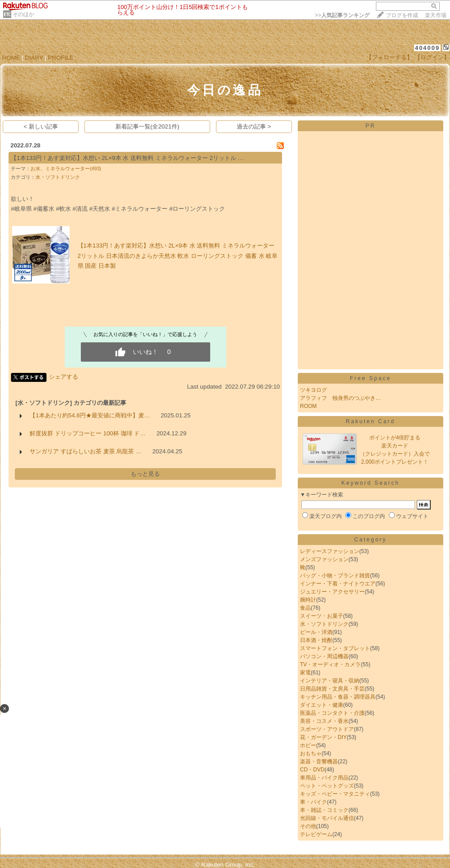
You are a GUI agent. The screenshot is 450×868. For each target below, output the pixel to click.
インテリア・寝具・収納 (330, 681)
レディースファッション (330, 551)
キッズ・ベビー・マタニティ (335, 794)
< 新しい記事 (41, 126)
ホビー (308, 745)
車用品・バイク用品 (324, 778)
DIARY (34, 58)
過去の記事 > (254, 126)
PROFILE (61, 58)
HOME (11, 58)
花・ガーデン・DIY (323, 737)
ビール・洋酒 (316, 632)
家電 (305, 673)
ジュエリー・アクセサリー (332, 592)
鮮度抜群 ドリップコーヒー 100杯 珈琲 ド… (88, 433)
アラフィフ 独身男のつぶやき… (340, 398)
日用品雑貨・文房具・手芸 (332, 689)
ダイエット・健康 (322, 705)
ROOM (308, 406)
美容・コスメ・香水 (324, 721)
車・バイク (313, 802)
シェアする (64, 377)
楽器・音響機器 (319, 762)
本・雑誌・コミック (324, 810)
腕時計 (308, 600)
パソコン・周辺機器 (324, 656)
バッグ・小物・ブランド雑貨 (335, 576)
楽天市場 (436, 15)
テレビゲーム (316, 834)
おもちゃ (311, 753)
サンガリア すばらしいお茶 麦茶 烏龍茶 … (86, 451)
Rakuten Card (371, 421)
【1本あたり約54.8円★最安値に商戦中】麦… (90, 415)
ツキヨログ (313, 390)
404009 (427, 48)
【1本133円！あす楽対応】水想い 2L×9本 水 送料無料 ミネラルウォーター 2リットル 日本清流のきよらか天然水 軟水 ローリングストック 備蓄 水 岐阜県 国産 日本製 (178, 256)
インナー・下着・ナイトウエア (338, 584)
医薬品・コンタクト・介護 (332, 713)
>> (342, 15)
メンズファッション (324, 559)
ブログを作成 (402, 15)
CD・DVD (312, 770)
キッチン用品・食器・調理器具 (338, 697)
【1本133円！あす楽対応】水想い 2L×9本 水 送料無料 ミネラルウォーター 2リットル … (127, 158)
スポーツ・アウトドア (327, 729)
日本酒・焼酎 (316, 640)
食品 (305, 608)
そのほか (23, 14)
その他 (308, 826)
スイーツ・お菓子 (322, 616)
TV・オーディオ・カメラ (330, 664)
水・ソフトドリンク (58, 177)
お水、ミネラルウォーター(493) (66, 168)
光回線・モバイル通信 (327, 818)
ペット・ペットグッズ (327, 786)
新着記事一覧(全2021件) (148, 126)
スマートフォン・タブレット (335, 648)
